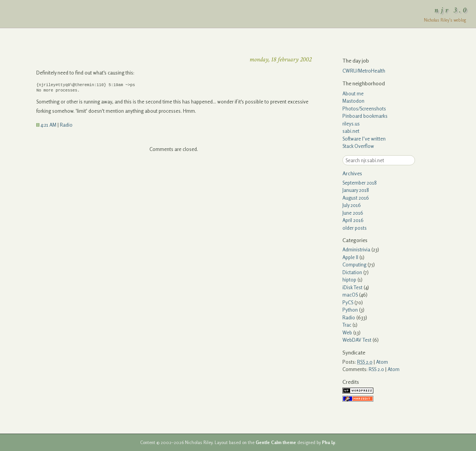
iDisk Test (352, 287)
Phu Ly (329, 443)
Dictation (352, 272)
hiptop (349, 280)
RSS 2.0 (376, 369)
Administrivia (356, 249)
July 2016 (352, 205)
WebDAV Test (357, 340)
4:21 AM (46, 125)
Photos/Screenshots (364, 109)
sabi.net (351, 131)
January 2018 (356, 190)
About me (353, 93)
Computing (354, 264)
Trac (347, 325)
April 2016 (353, 220)
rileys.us (351, 124)
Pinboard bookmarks (365, 116)
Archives (352, 173)
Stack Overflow (358, 146)
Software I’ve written (364, 139)
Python (350, 310)
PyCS (348, 302)
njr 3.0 (452, 10)
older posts (355, 228)
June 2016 (353, 213)
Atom (382, 362)
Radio (66, 125)
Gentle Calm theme (276, 443)
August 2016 (356, 198)
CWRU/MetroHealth (364, 71)
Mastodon (353, 101)
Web (347, 332)
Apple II (350, 257)
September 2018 (360, 183)
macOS (350, 295)
